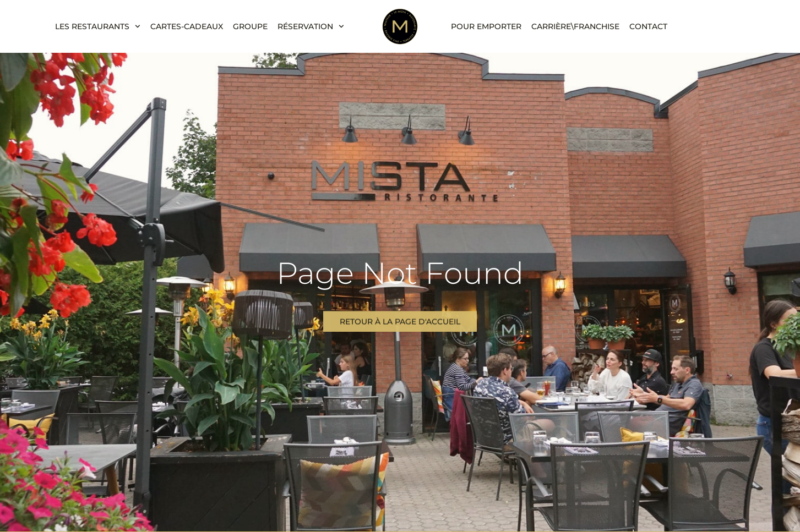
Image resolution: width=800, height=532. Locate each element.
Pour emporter (486, 26)
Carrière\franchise (575, 26)
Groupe (250, 26)
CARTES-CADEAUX (187, 26)
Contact (648, 26)
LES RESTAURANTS (98, 26)
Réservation (311, 26)
